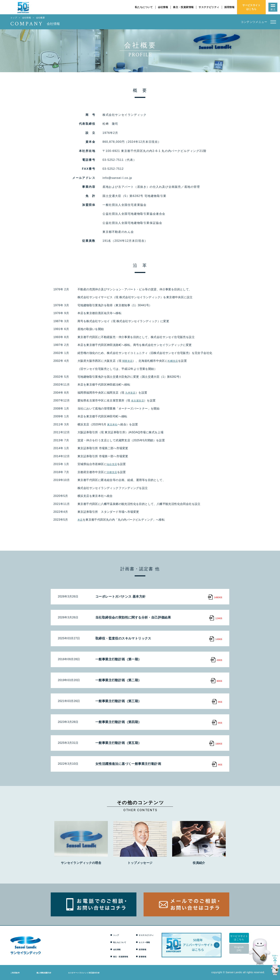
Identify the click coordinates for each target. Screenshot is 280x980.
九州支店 (131, 393)
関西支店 (128, 361)
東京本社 (113, 424)
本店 (80, 520)
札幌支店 (175, 361)
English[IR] (243, 949)
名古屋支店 (138, 400)
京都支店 (113, 472)
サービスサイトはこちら (243, 938)
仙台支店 (113, 464)
